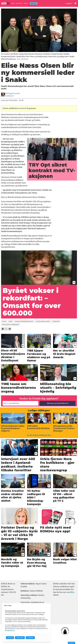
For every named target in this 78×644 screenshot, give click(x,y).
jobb (10, 321)
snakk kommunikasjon (24, 321)
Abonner (34, 3)
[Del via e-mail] (10, 329)
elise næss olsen (43, 321)
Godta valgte (20, 638)
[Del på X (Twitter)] (6, 329)
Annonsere (19, 3)
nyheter (56, 321)
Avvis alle (10, 638)
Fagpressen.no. (11, 630)
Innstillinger (71, 643)
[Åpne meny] (75, 3)
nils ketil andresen (11, 325)
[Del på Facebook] (3, 329)
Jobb (13, 3)
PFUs (72, 592)
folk (4, 321)
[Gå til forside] (6, 3)
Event (26, 3)
